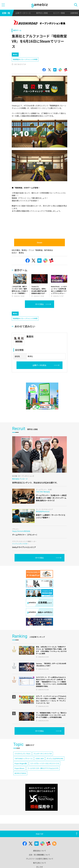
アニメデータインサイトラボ (43, 754)
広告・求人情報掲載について (39, 855)
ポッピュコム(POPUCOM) (55, 758)
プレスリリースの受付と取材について (40, 859)
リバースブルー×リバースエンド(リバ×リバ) (45, 763)
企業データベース (23, 13)
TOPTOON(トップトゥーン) (23, 758)
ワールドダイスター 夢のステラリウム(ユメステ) (43, 768)
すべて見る (39, 304)
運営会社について (40, 851)
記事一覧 (6, 13)
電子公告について (40, 863)
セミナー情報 (59, 13)
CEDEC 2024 (40, 758)
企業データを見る (39, 365)
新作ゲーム (17, 30)
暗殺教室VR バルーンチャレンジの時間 (25, 59)
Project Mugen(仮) (21, 763)
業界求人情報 (42, 13)
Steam (39, 242)
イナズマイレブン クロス (22, 754)
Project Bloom (19, 768)
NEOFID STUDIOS (20, 773)
